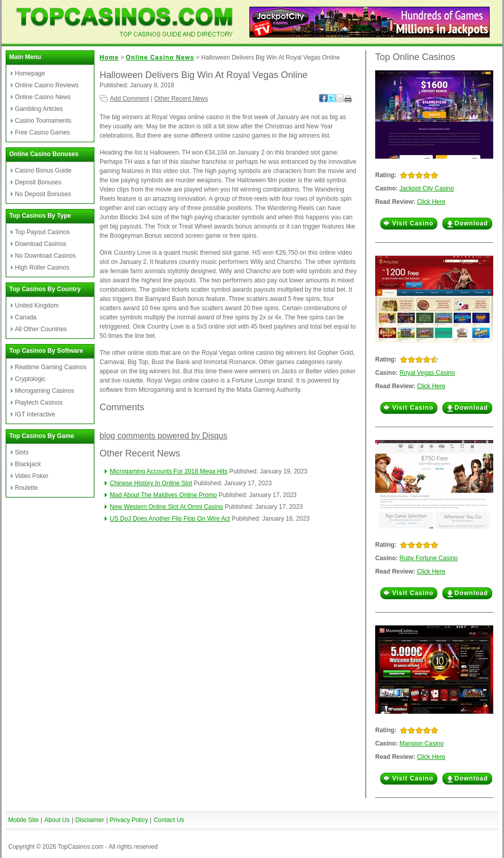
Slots (22, 452)
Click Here (431, 202)
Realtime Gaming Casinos (51, 367)
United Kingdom (37, 306)
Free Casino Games (42, 132)
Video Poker (32, 476)
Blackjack (28, 464)
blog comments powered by (163, 436)
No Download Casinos (45, 256)
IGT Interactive (35, 414)
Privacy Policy (129, 820)
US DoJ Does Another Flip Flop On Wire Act (170, 519)
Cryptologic (30, 379)
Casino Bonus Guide (43, 170)
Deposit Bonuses (38, 182)
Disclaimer (90, 820)
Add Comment (130, 99)
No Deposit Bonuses (43, 194)
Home (109, 58)
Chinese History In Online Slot (151, 483)
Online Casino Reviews (47, 85)
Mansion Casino (421, 743)
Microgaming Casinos (44, 391)
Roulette (26, 488)
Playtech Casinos (39, 403)
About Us (57, 820)
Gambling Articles (39, 109)
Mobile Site (23, 820)
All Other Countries (41, 329)
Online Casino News (43, 97)
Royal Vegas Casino (427, 373)
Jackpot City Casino (427, 188)
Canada (26, 317)
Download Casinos (41, 244)
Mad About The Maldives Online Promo (163, 495)
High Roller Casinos (42, 268)
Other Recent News (181, 99)
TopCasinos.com (81, 847)
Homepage (30, 73)
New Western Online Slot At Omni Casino (167, 507)
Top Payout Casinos (42, 232)
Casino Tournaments (43, 121)
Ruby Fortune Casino (428, 558)
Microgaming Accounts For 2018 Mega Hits (169, 471)
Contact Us (169, 820)
